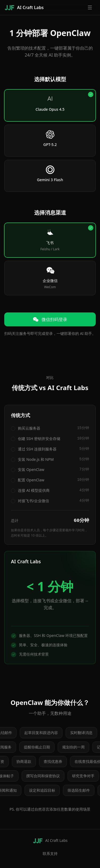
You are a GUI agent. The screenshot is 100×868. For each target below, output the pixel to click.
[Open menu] (90, 7)
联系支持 (50, 853)
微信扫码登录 (50, 319)
